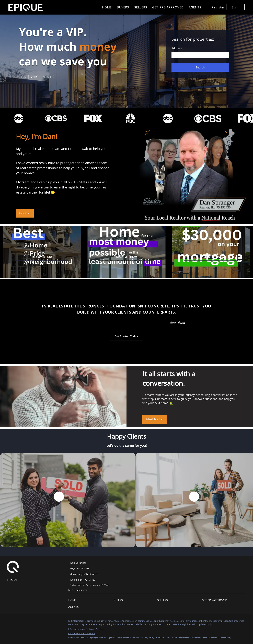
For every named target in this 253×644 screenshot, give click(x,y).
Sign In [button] (237, 7)
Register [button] (218, 7)
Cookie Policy (162, 638)
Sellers (141, 7)
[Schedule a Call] (154, 419)
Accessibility (225, 638)
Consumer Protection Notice (82, 633)
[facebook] (9, 622)
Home (107, 7)
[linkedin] (16, 622)
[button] (200, 67)
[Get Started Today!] (127, 336)
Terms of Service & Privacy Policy (139, 638)
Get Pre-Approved (168, 7)
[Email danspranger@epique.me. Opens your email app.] (93, 574)
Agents (195, 7)
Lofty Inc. (84, 638)
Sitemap (213, 638)
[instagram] (23, 622)
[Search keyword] (200, 55)
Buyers (123, 7)
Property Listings (199, 638)
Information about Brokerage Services (86, 629)
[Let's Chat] (25, 213)
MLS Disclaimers (78, 590)
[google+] (30, 622)
